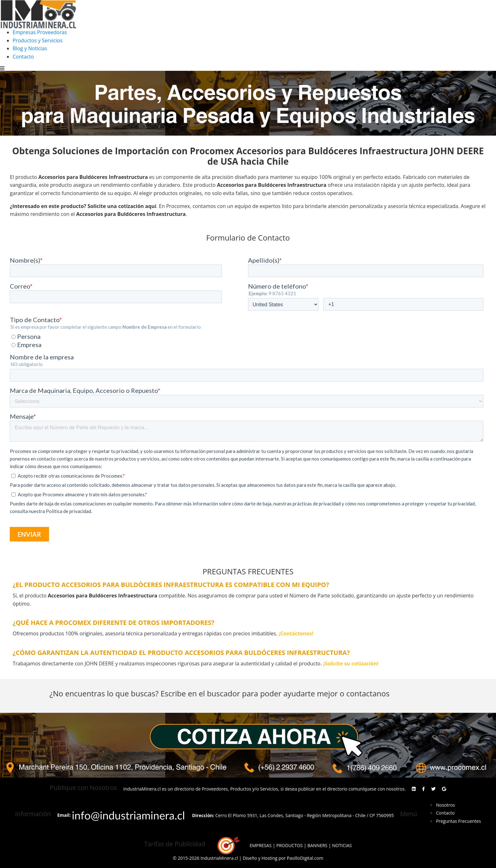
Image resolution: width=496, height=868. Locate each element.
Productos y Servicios (38, 40)
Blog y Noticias (30, 48)
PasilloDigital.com (305, 858)
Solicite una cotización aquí (122, 206)
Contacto (23, 57)
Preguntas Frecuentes (458, 821)
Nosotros (445, 805)
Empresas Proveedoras (40, 32)
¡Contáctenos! (296, 633)
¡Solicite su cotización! (351, 663)
